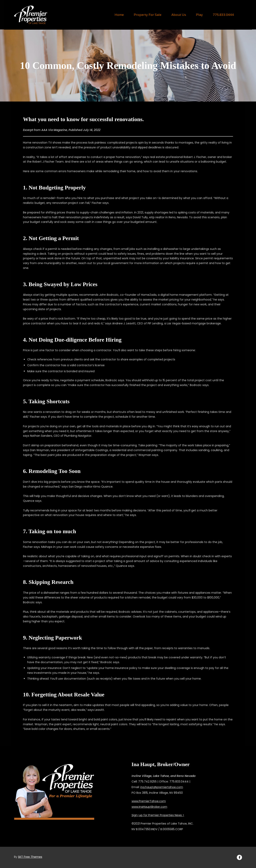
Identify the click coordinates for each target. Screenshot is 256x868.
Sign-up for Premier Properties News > (158, 815)
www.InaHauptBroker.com (149, 807)
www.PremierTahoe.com (149, 801)
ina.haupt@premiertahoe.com (162, 787)
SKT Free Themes (30, 857)
